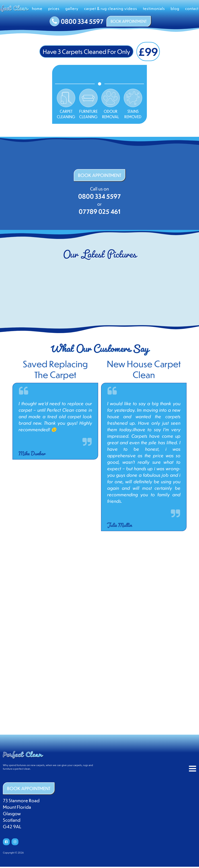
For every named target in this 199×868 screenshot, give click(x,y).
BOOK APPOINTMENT (129, 21)
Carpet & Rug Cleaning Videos (111, 8)
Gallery (72, 8)
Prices (54, 8)
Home (37, 8)
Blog (175, 8)
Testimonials (154, 8)
